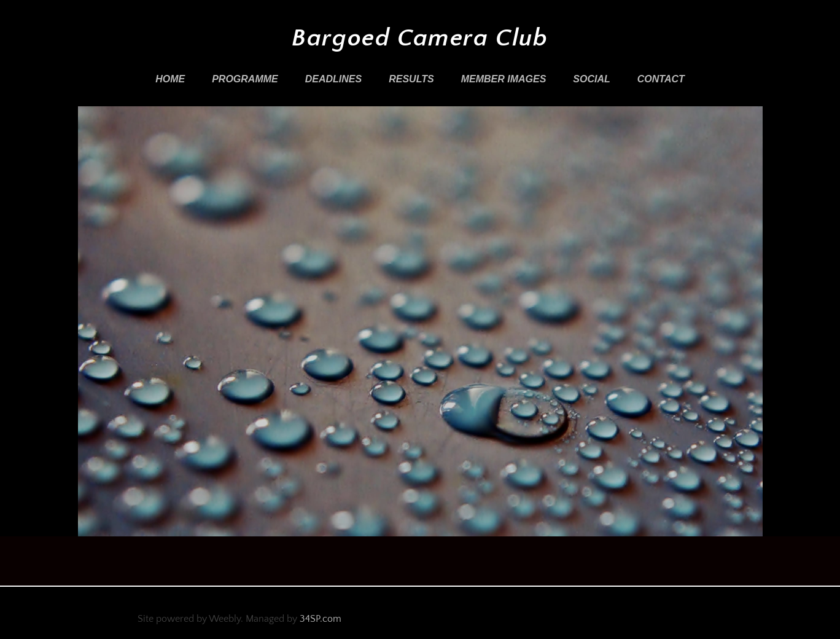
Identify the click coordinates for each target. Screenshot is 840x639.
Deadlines (333, 79)
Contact (661, 79)
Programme (245, 79)
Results (411, 79)
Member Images (504, 79)
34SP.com (321, 619)
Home (170, 79)
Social (591, 79)
